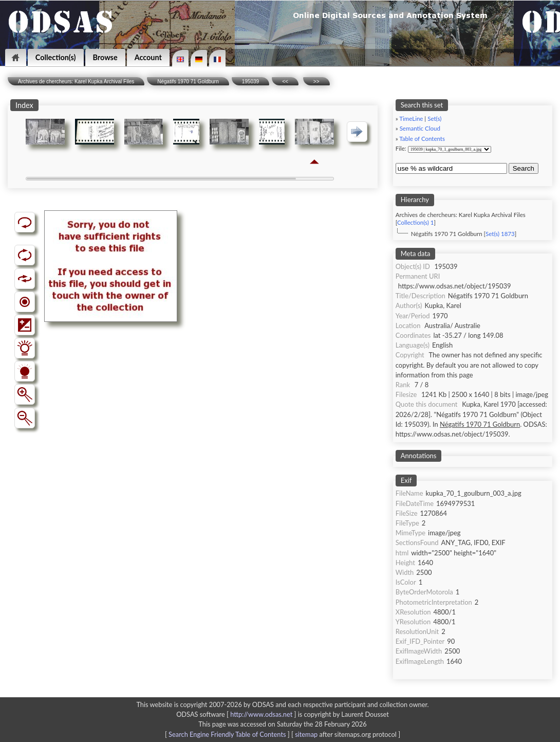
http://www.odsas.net (261, 714)
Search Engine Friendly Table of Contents (227, 734)
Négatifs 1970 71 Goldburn (188, 82)
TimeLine (411, 119)
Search (524, 168)
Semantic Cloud (420, 128)
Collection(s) (56, 57)
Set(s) (434, 119)
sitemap (306, 734)
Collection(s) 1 (415, 222)
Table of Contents (422, 139)
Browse (105, 57)
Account (148, 57)
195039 (250, 82)
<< (285, 82)
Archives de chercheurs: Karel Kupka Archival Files (76, 82)
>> (316, 82)
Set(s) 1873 (500, 234)
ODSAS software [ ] (237, 714)
